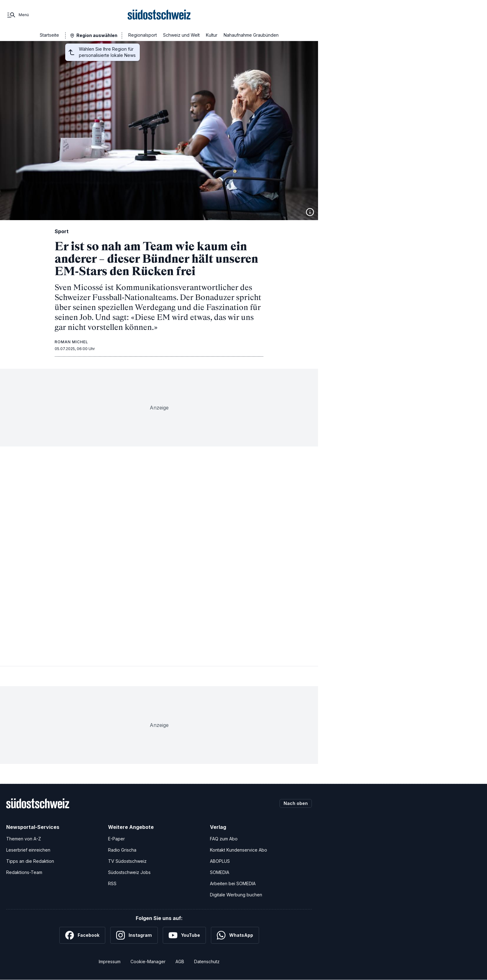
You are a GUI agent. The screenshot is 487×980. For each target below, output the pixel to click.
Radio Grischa (122, 850)
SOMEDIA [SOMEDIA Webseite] (220, 872)
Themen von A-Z (24, 839)
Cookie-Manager (148, 962)
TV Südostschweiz (127, 861)
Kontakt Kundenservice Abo (239, 850)
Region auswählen (97, 35)
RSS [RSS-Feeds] (112, 883)
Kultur (212, 35)
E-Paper (116, 839)
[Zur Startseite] (159, 15)
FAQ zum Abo (224, 839)
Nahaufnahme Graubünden (251, 35)
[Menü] (18, 15)
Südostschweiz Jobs (129, 872)
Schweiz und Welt (181, 35)
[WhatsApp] (235, 935)
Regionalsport (143, 35)
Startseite (49, 35)
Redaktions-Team (24, 872)
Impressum (110, 962)
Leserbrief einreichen (28, 850)
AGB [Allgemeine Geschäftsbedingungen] (180, 962)
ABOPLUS (220, 861)
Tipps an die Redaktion (30, 861)
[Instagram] (134, 935)
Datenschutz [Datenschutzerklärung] (207, 962)
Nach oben (296, 803)
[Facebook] (82, 935)
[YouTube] (184, 935)
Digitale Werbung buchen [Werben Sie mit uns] (236, 895)
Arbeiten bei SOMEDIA (233, 883)
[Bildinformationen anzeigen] (310, 212)
